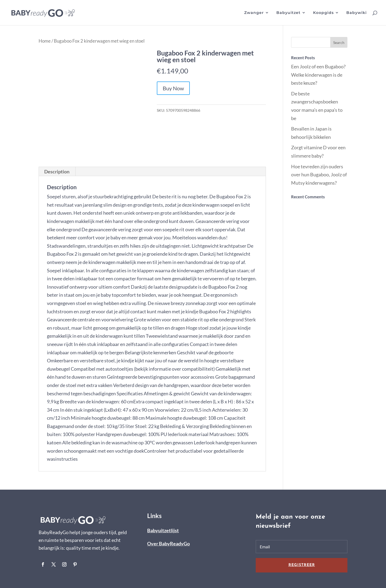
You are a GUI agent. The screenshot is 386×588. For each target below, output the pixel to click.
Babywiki (357, 13)
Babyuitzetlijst (163, 530)
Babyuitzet (288, 13)
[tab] (57, 172)
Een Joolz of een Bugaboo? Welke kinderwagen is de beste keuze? (318, 75)
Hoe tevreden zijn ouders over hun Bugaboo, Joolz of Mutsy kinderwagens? (319, 175)
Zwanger (254, 13)
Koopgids (323, 13)
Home (45, 41)
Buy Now (173, 88)
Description (57, 172)
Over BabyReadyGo (168, 544)
